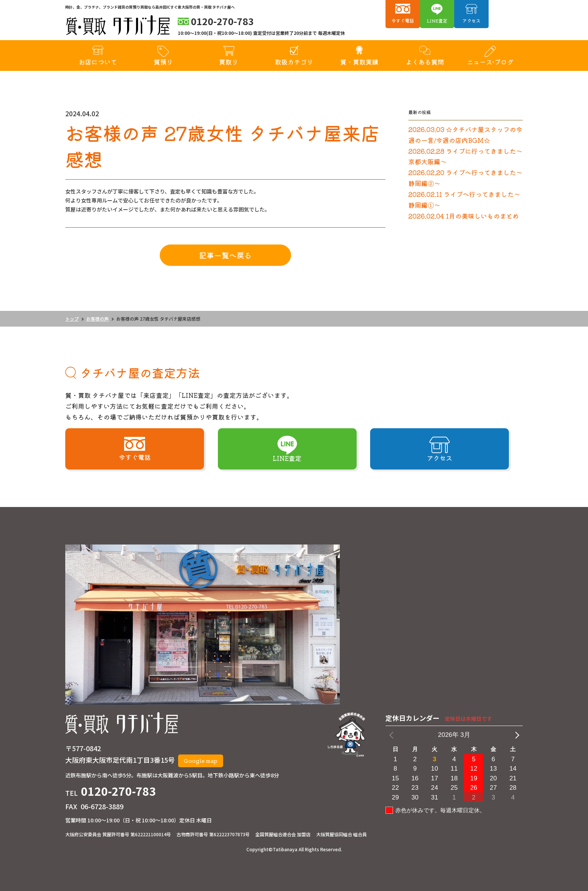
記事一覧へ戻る (225, 255)
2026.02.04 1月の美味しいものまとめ (464, 216)
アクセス (471, 20)
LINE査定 (437, 20)
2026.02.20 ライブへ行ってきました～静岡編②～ (465, 178)
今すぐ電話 (403, 20)
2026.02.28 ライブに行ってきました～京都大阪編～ (465, 156)
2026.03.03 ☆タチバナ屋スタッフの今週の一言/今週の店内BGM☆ (465, 135)
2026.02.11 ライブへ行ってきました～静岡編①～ (464, 199)
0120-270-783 (118, 791)
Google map (201, 760)
